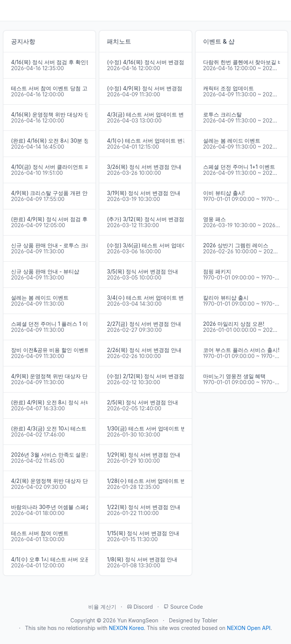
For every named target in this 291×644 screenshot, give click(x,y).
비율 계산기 (102, 607)
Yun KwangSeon (138, 620)
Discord (140, 607)
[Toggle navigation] (9, 11)
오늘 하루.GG (265, 11)
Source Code (183, 607)
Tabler (210, 620)
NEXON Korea (126, 628)
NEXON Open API (249, 628)
